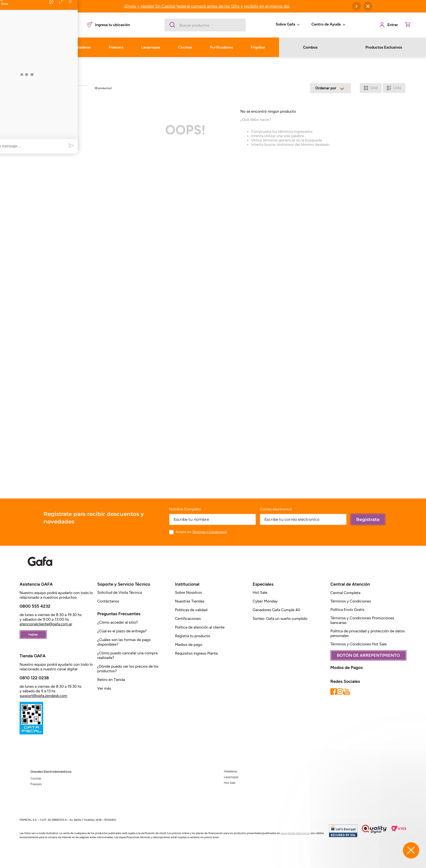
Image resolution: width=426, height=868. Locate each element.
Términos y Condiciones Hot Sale (358, 644)
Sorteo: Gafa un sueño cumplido (280, 619)
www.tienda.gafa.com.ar (295, 833)
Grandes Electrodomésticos (51, 772)
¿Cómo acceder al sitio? (118, 622)
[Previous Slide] (58, 6)
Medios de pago (189, 645)
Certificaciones (188, 619)
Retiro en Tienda (111, 680)
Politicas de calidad (191, 610)
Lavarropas (231, 777)
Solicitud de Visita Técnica (120, 593)
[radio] (371, 88)
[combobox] (205, 25)
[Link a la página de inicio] (24, 66)
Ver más (104, 688)
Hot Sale (260, 593)
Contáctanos (108, 601)
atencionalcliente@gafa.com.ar (46, 624)
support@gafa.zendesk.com (43, 696)
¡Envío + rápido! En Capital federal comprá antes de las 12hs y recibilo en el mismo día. (207, 6)
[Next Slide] (356, 6)
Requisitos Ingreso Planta (196, 653)
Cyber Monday (265, 601)
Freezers (36, 784)
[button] (108, 25)
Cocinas (36, 779)
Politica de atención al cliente (200, 627)
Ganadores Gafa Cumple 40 (276, 610)
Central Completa (345, 593)
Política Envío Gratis (347, 610)
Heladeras (231, 771)
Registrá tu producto (193, 636)
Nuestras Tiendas (190, 601)
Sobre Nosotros (188, 593)
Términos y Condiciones (351, 601)
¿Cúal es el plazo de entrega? (122, 631)
